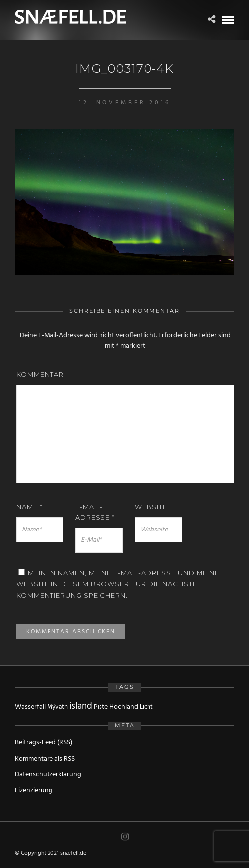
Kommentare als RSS (45, 759)
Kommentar (40, 374)
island (81, 706)
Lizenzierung (34, 791)
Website (151, 507)
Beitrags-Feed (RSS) (44, 743)
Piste (101, 707)
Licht (146, 707)
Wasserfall (30, 707)
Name (29, 507)
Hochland (124, 707)
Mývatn (57, 707)
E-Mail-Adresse (95, 512)
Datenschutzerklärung (48, 775)
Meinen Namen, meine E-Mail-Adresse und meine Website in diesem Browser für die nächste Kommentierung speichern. (118, 584)
